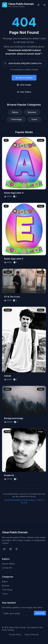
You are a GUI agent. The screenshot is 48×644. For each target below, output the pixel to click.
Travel (34, 119)
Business (32, 112)
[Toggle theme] (38, 5)
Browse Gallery (24, 78)
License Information (12, 500)
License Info (7, 568)
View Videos (24, 92)
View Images (24, 85)
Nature (15, 112)
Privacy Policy (28, 500)
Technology (16, 119)
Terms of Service (31, 635)
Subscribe (40, 613)
